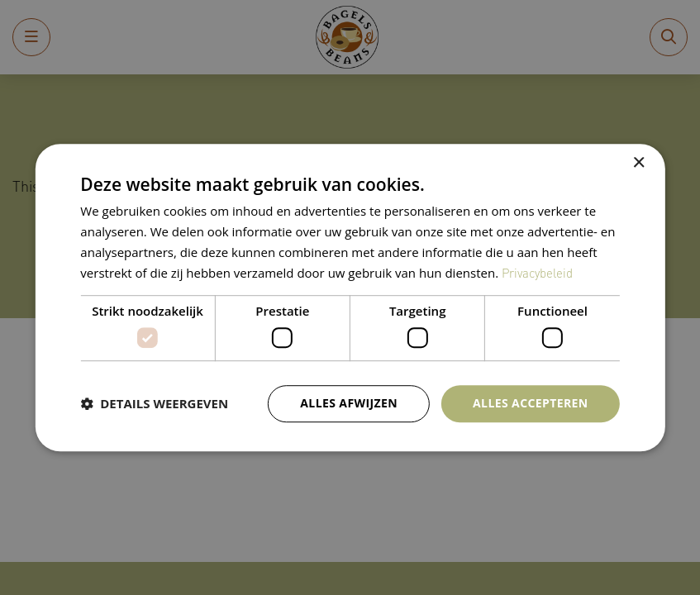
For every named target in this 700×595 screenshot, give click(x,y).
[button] (154, 403)
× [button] (638, 163)
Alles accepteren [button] (531, 403)
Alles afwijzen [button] (349, 403)
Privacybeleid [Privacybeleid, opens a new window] (537, 273)
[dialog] (350, 297)
